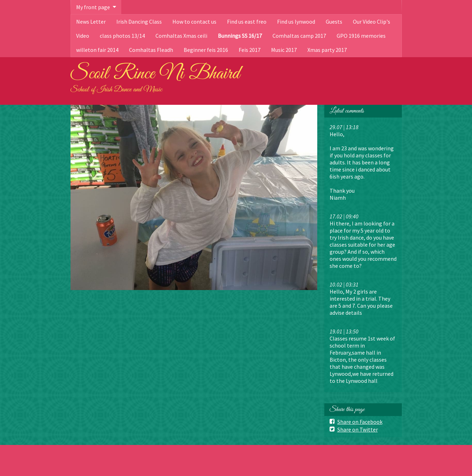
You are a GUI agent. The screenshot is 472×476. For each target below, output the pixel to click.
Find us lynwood (296, 22)
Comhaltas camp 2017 (299, 36)
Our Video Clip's (372, 22)
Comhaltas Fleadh (151, 50)
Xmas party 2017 (327, 50)
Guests (334, 22)
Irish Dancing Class (139, 22)
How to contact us (194, 22)
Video (83, 36)
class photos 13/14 (122, 36)
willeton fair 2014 (97, 50)
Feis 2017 (250, 50)
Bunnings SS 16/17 (240, 36)
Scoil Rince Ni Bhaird (155, 74)
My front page (93, 7)
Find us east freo (247, 22)
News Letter (91, 22)
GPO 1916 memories (361, 36)
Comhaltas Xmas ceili (181, 36)
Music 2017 (284, 50)
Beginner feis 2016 (206, 50)
